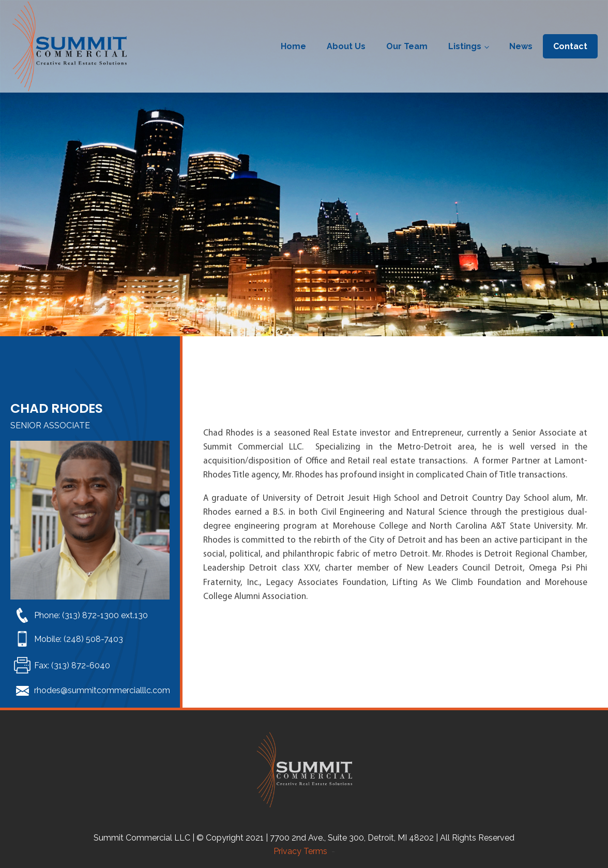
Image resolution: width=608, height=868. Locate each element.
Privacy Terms (302, 851)
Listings (465, 46)
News (521, 46)
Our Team (407, 46)
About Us (346, 46)
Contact (570, 46)
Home (293, 46)
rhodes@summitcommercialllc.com (102, 690)
